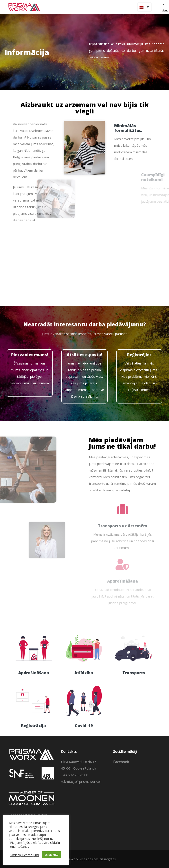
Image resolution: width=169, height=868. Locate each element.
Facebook (121, 762)
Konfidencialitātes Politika (28, 815)
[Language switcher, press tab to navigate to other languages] (144, 7)
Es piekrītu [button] (52, 855)
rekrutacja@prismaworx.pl (81, 781)
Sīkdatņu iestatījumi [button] (24, 855)
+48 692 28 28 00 (75, 775)
